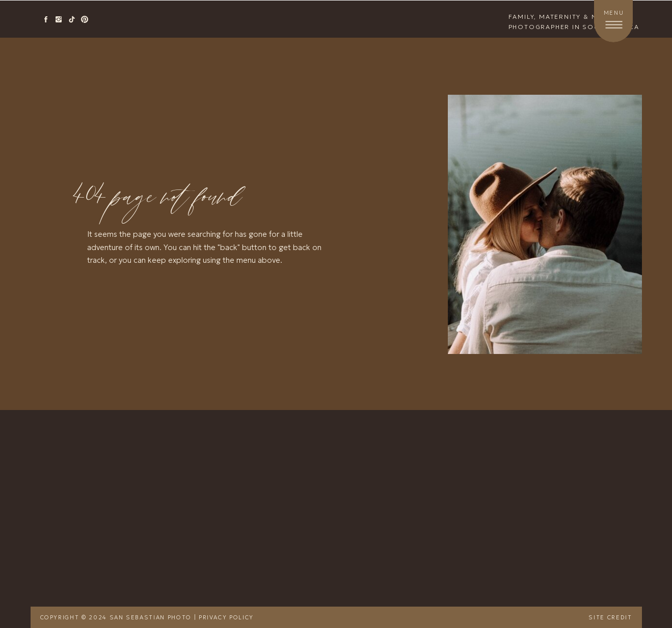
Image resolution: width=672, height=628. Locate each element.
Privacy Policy (226, 617)
